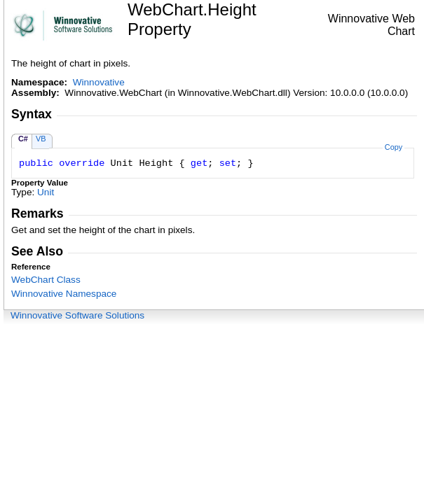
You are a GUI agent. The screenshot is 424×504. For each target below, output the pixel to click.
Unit (46, 192)
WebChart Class (46, 280)
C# (23, 139)
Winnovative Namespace (64, 294)
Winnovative (99, 82)
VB (41, 139)
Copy (394, 147)
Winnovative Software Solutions (77, 315)
